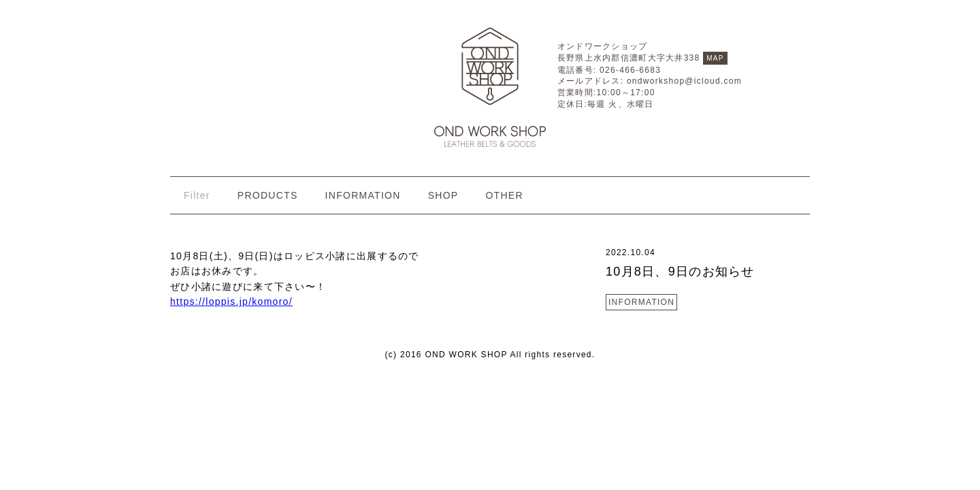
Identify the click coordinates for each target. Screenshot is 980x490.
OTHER (504, 195)
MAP (715, 58)
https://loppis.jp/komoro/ (231, 301)
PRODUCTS (268, 195)
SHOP (443, 195)
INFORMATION (363, 195)
